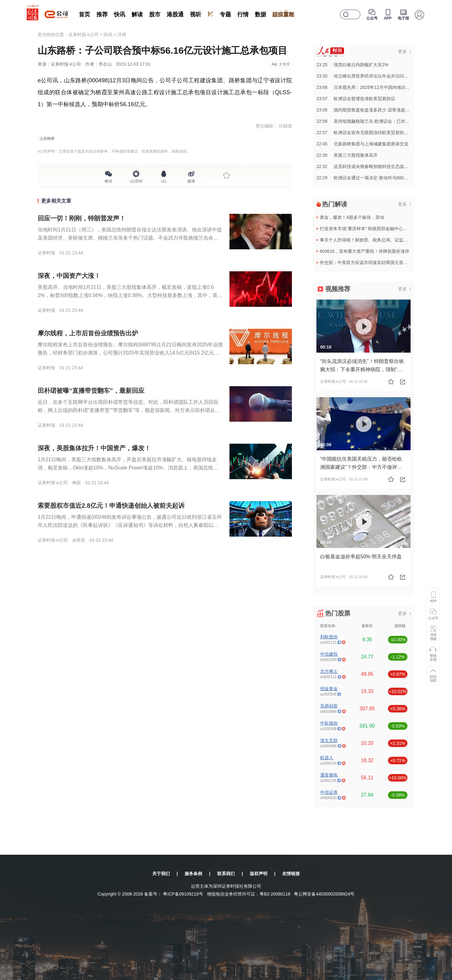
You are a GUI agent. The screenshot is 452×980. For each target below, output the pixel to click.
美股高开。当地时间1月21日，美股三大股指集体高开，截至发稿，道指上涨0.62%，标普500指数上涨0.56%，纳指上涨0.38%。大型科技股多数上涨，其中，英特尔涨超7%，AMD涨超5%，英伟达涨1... (130, 295)
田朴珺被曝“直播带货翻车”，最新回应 (91, 391)
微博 (191, 180)
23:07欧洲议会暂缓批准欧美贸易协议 (356, 99)
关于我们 (161, 874)
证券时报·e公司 (83, 35)
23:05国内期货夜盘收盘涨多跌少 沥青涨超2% (364, 110)
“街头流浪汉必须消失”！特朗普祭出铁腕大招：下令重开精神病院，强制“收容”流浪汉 (362, 369)
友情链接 (291, 874)
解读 (137, 14)
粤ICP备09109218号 (183, 894)
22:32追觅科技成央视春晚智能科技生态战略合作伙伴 (371, 166)
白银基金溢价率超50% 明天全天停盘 (361, 557)
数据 (261, 14)
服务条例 (193, 874)
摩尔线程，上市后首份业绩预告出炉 (88, 333)
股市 (155, 14)
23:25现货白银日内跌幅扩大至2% (352, 65)
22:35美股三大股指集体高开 (347, 155)
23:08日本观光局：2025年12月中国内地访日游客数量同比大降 (381, 87)
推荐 (102, 14)
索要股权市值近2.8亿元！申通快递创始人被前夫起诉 (111, 506)
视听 (196, 14)
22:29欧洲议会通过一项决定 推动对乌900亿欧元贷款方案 (375, 178)
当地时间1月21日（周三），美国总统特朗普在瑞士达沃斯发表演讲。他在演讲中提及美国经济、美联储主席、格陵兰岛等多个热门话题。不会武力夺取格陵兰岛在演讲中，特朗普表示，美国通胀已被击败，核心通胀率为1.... (130, 238)
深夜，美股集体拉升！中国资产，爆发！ (94, 448)
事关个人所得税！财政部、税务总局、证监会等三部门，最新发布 (384, 240)
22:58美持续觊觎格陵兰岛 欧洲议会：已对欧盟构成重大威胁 (378, 121)
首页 (84, 14)
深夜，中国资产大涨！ (69, 276)
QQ (164, 180)
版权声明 (259, 874)
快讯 (120, 14)
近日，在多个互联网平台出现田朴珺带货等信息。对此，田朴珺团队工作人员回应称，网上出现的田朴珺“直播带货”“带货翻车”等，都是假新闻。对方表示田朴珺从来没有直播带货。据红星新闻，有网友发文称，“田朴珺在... (129, 410)
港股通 (175, 14)
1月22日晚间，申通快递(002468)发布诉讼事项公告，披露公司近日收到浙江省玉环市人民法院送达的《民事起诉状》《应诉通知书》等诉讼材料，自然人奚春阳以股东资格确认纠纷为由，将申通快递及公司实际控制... (130, 525)
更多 (402, 51)
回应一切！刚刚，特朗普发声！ (82, 218)
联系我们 (226, 874)
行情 (243, 14)
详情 (122, 35)
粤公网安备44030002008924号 (324, 894)
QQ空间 (136, 180)
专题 (225, 14)
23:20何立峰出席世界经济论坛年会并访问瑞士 (365, 76)
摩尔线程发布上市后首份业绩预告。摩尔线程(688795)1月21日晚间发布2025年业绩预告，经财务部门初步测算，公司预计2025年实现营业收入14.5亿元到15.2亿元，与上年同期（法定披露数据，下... (130, 353)
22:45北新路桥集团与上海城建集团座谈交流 (362, 144)
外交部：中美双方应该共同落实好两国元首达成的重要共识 (377, 263)
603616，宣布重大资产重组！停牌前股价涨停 (365, 251)
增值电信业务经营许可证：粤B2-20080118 (249, 894)
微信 (108, 180)
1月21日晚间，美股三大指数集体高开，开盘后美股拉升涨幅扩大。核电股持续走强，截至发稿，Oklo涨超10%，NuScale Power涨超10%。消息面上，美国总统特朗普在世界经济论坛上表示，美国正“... (128, 468)
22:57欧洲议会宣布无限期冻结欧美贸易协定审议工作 (371, 133)
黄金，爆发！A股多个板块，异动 (352, 217)
